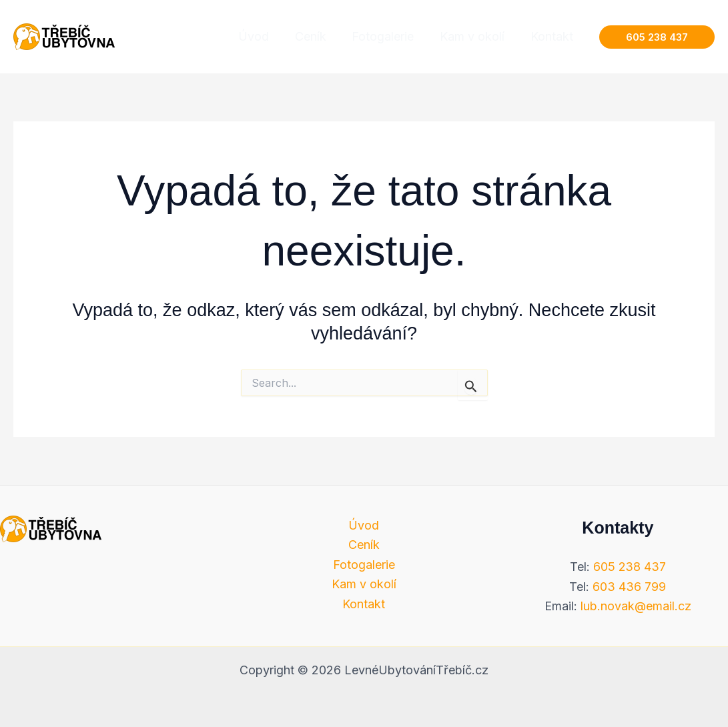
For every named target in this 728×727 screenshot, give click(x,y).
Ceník (364, 545)
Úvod (364, 525)
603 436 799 (629, 587)
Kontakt (364, 604)
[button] (657, 37)
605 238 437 (629, 567)
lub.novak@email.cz (636, 606)
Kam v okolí (364, 585)
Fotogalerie (364, 565)
